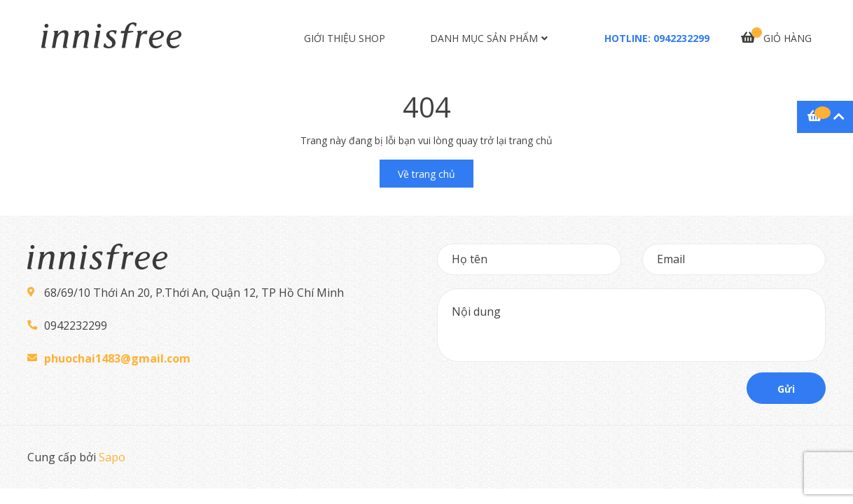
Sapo (112, 457)
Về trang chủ (426, 174)
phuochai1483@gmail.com (117, 358)
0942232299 (681, 38)
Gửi (786, 389)
